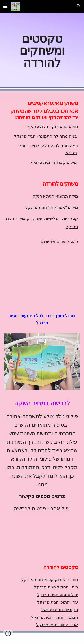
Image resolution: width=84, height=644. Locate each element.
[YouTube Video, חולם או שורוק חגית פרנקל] (42, 273)
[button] (5, 6)
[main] (42, 50)
